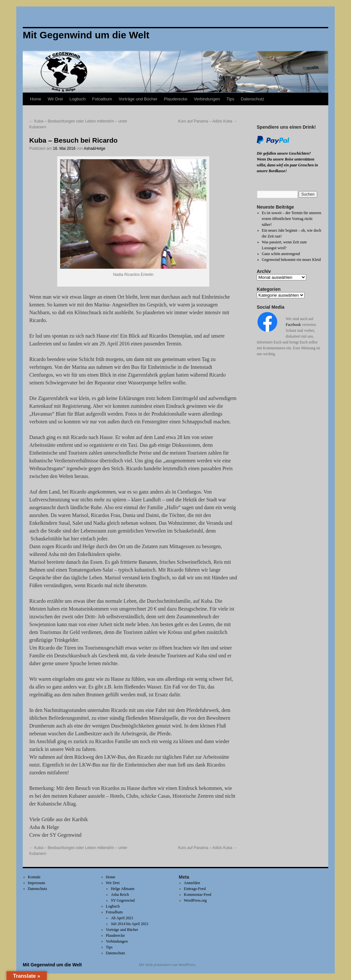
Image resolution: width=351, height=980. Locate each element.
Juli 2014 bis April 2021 (130, 924)
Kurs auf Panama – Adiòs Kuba (208, 121)
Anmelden (192, 883)
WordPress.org (195, 900)
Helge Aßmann (123, 889)
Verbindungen (207, 99)
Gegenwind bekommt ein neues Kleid (291, 260)
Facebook (293, 325)
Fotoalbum (102, 99)
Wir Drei (55, 99)
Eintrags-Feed (195, 889)
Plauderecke (175, 99)
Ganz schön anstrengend (281, 254)
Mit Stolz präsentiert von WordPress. (167, 965)
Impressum (37, 883)
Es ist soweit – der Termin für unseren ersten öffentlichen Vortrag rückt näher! (292, 219)
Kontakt (34, 877)
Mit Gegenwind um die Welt (52, 965)
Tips (230, 99)
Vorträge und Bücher (138, 99)
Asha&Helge (94, 148)
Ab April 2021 (122, 918)
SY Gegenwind (123, 900)
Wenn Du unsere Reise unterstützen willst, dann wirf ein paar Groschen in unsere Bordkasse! (287, 165)
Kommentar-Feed (198, 895)
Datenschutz (253, 99)
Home (36, 99)
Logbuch (78, 99)
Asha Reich (120, 895)
